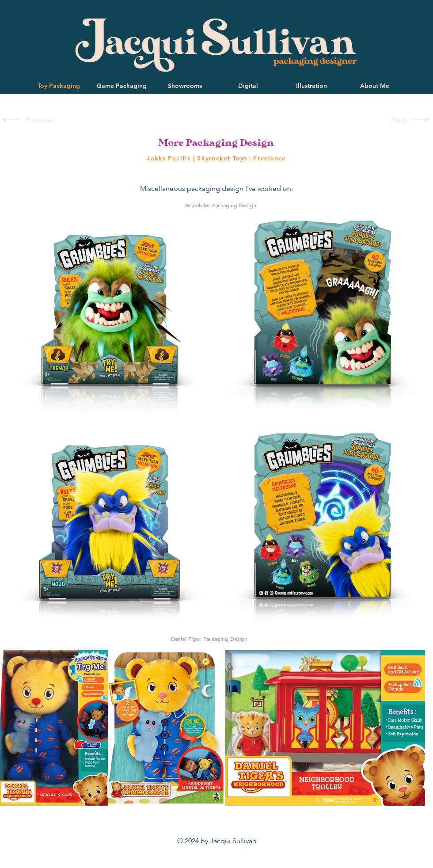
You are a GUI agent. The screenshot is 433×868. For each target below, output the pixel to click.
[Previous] (41, 120)
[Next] (397, 120)
